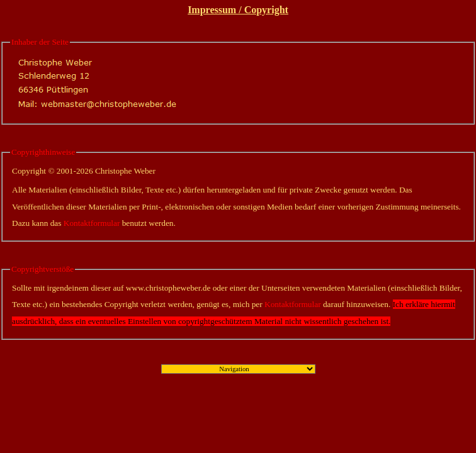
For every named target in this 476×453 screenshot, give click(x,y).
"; (238, 369)
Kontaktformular (92, 223)
